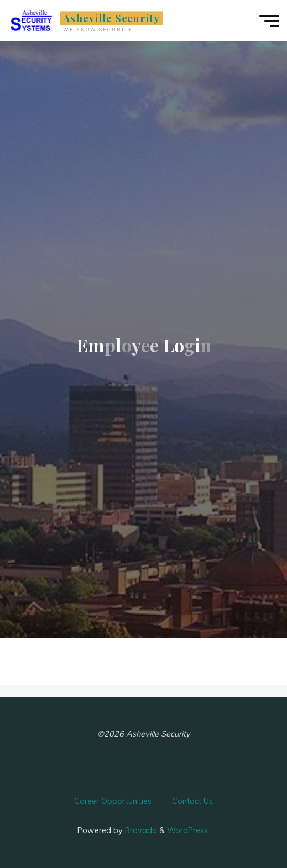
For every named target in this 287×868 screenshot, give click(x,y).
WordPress (187, 830)
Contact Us (192, 801)
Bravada (140, 830)
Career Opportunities (113, 801)
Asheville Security (111, 18)
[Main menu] (269, 21)
